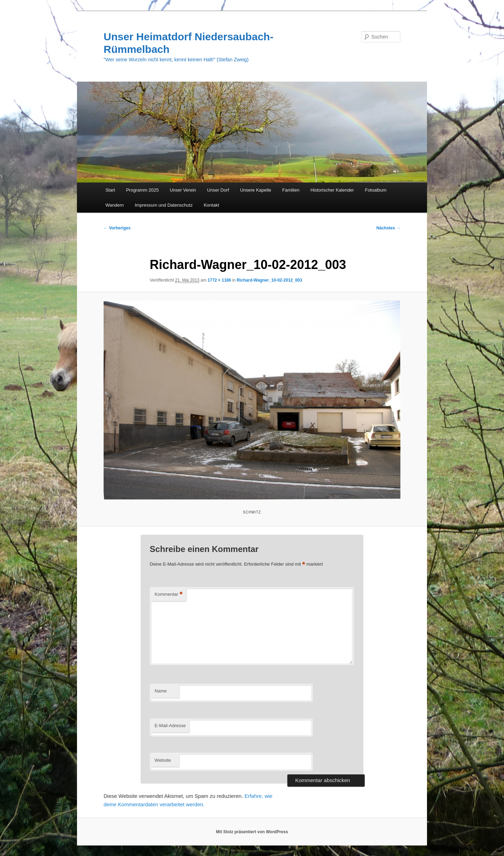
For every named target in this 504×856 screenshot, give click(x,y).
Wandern (114, 205)
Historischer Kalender (332, 190)
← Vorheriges (117, 228)
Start (110, 190)
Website (163, 760)
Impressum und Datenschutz (164, 205)
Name (161, 691)
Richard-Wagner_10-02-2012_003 (269, 280)
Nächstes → (388, 228)
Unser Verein (183, 190)
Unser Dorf (218, 190)
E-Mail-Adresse (170, 726)
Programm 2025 (142, 190)
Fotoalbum (376, 190)
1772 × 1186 (219, 280)
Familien (291, 190)
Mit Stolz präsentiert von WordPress (252, 832)
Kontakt (211, 205)
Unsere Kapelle (256, 190)
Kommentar (169, 595)
